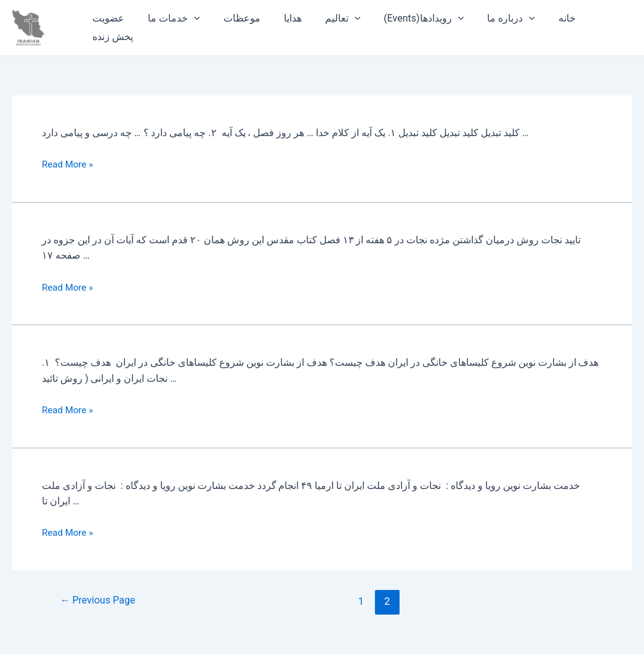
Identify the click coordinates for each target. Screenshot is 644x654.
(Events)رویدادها (403, 18)
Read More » (69, 164)
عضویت (107, 18)
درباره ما (487, 18)
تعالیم (326, 18)
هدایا (280, 18)
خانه (539, 18)
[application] (188, 18)
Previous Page (101, 601)
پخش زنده (111, 37)
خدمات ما (168, 18)
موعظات (233, 18)
